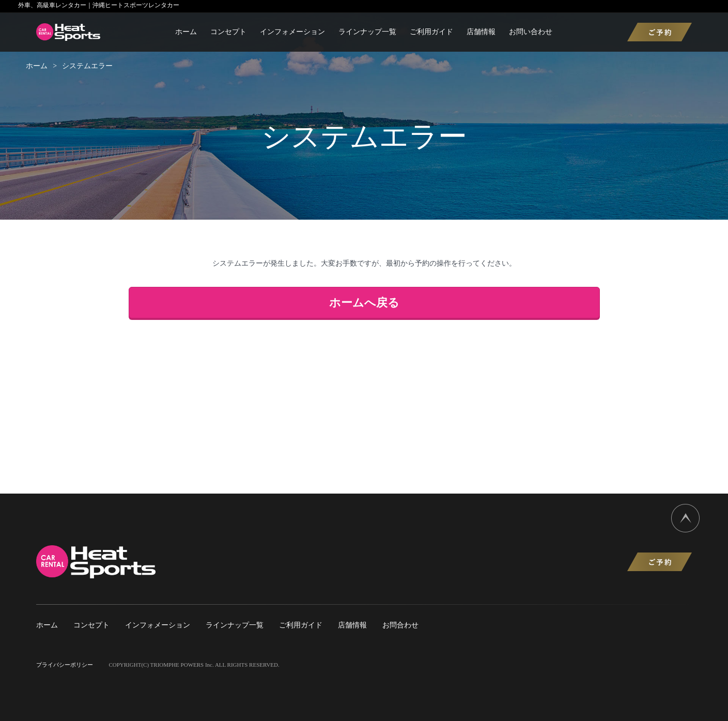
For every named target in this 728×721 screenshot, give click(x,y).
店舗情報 (481, 32)
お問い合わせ (531, 32)
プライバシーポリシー (65, 665)
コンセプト (228, 32)
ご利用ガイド (431, 32)
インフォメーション (292, 32)
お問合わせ (400, 625)
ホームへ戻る (364, 303)
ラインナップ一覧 (367, 32)
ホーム (186, 32)
